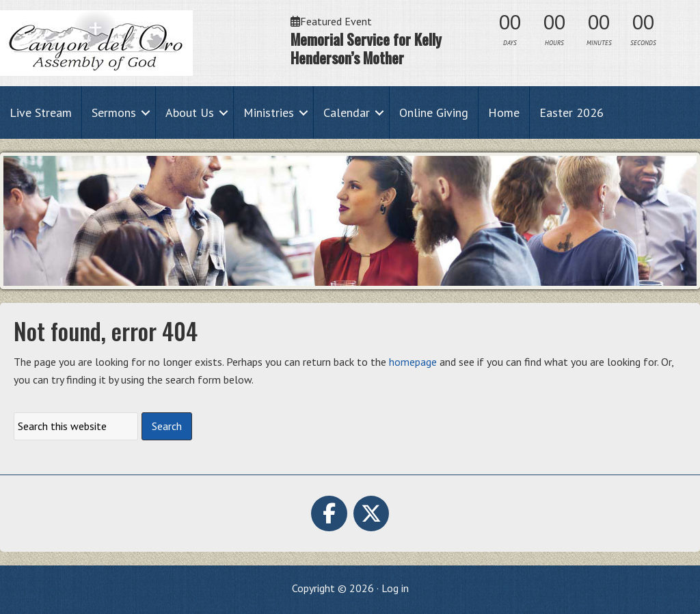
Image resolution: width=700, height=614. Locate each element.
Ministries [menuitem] (269, 112)
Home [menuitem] (504, 112)
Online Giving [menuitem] (434, 112)
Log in (395, 588)
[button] (146, 112)
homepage (413, 362)
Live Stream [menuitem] (41, 112)
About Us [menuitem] (190, 112)
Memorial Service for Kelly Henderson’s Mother (366, 49)
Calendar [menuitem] (347, 112)
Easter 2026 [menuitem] (571, 112)
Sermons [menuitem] (114, 112)
